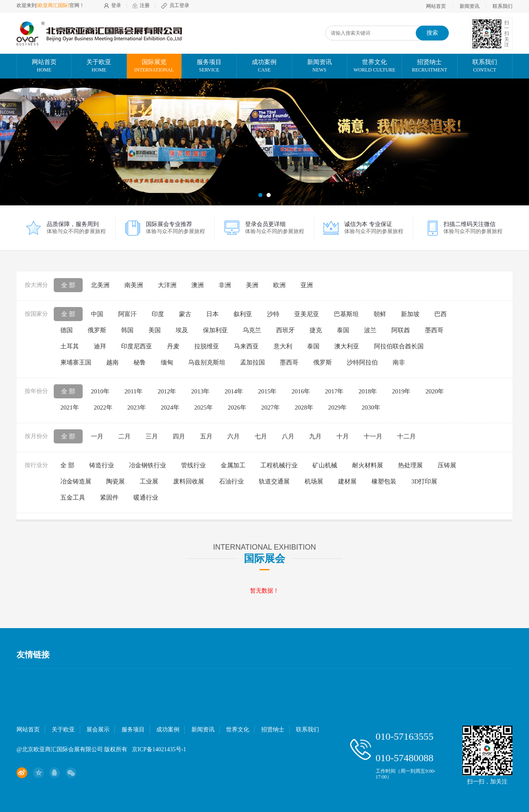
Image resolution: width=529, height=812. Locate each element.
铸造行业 (102, 465)
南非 (399, 362)
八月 (288, 436)
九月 (315, 436)
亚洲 (307, 285)
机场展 (314, 481)
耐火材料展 (368, 465)
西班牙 (285, 330)
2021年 (70, 407)
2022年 (103, 407)
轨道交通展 (274, 481)
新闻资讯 (469, 6)
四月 (179, 436)
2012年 (167, 391)
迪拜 (100, 346)
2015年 (267, 391)
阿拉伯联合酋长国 (399, 346)
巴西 (441, 314)
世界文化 (374, 66)
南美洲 (134, 285)
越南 (112, 362)
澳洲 (198, 285)
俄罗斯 (97, 330)
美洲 (252, 285)
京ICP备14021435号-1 (159, 749)
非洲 (225, 285)
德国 (67, 330)
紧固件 (109, 498)
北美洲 (100, 285)
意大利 (283, 346)
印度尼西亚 (137, 346)
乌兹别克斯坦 (207, 362)
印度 (158, 314)
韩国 (127, 330)
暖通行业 (146, 498)
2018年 (368, 391)
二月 (124, 436)
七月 (261, 436)
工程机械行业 (279, 465)
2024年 (170, 407)
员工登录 (179, 5)
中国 (97, 314)
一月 (97, 436)
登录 (116, 5)
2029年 (337, 407)
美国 (155, 330)
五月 (206, 436)
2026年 (237, 407)
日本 (212, 314)
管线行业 (193, 465)
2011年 (133, 391)
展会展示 (98, 730)
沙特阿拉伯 (362, 362)
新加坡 (410, 314)
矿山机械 (325, 465)
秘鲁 (140, 362)
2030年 (371, 407)
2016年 (301, 391)
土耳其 (70, 346)
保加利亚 (215, 330)
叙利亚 (243, 314)
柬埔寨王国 (76, 362)
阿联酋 (401, 330)
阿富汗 (127, 314)
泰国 (343, 330)
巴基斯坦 (346, 314)
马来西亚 (246, 346)
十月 (343, 436)
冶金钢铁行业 (148, 465)
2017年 (334, 391)
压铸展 (447, 465)
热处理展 (410, 465)
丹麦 (173, 346)
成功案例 (264, 66)
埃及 (182, 330)
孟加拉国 (253, 362)
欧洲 (279, 285)
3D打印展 (424, 481)
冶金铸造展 (76, 481)
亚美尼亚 (307, 314)
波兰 (370, 330)
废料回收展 (189, 481)
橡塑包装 (384, 481)
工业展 (149, 481)
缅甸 (167, 362)
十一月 (373, 436)
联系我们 (503, 6)
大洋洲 (167, 285)
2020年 (435, 391)
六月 (234, 436)
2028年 (304, 407)
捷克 (316, 330)
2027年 (270, 407)
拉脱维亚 (207, 346)
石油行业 (231, 481)
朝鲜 (380, 314)
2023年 (137, 407)
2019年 (401, 391)
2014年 (234, 391)
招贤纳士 (429, 66)
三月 (152, 436)
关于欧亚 (99, 66)
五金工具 (73, 498)
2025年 (204, 407)
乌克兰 (252, 330)
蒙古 (185, 314)
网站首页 (436, 6)
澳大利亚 (347, 346)
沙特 (273, 314)
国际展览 (154, 66)
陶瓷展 (116, 481)
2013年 (200, 391)
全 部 (68, 285)
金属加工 (233, 465)
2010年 (100, 391)
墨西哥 (434, 330)
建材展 (347, 481)
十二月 (406, 436)
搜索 (432, 33)
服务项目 (209, 66)
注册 (145, 5)
